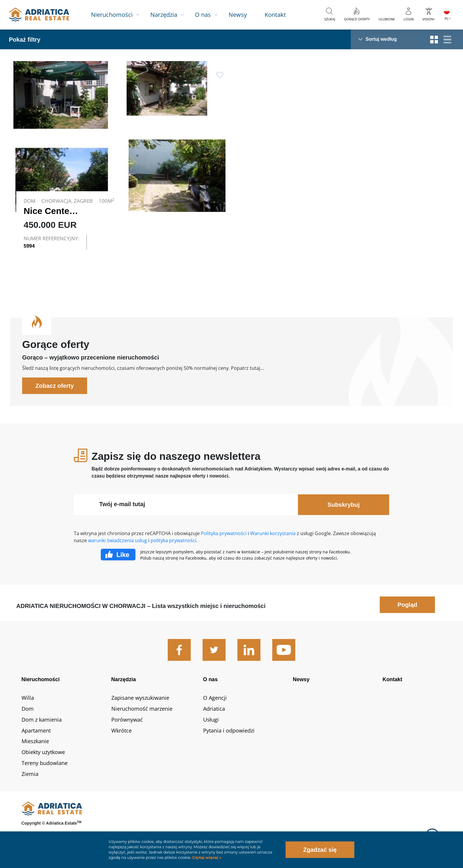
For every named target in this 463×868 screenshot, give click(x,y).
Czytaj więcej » (206, 858)
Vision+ (429, 19)
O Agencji (215, 698)
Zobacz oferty (55, 386)
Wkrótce (122, 730)
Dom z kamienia (42, 720)
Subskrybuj (344, 505)
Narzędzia (164, 15)
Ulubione (387, 19)
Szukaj (330, 19)
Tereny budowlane (45, 763)
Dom (28, 709)
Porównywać (127, 720)
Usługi (211, 720)
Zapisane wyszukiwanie (140, 698)
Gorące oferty (357, 19)
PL (447, 18)
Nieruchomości (112, 15)
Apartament (36, 730)
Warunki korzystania (273, 533)
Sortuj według (381, 39)
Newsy (238, 15)
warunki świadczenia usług (118, 540)
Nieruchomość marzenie (142, 709)
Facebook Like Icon (118, 555)
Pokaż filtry (25, 40)
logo (39, 15)
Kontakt (275, 15)
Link (119, 158)
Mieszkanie (35, 741)
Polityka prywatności (224, 533)
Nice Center (48, 211)
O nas (203, 15)
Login (409, 19)
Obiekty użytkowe (43, 752)
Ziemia (30, 774)
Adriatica (214, 709)
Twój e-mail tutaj (122, 504)
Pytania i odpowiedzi (229, 730)
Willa (28, 698)
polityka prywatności (173, 540)
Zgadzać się (320, 850)
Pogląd (407, 605)
